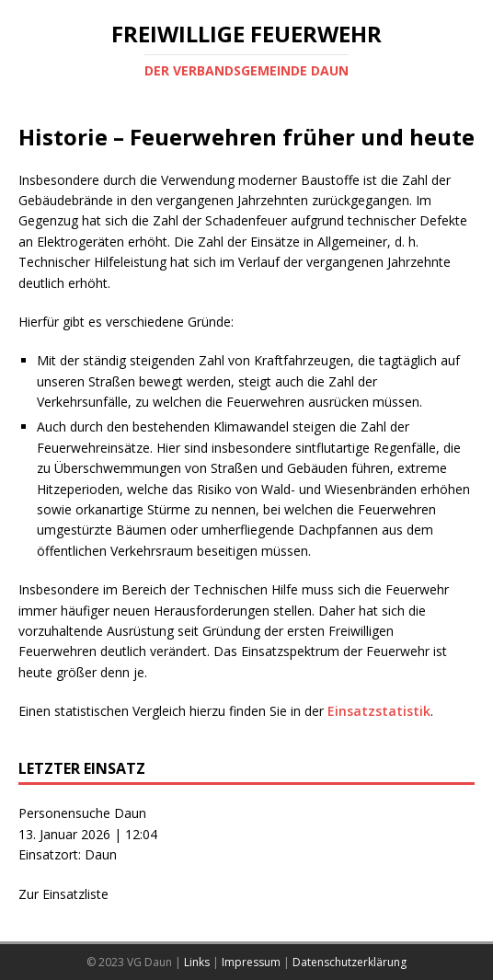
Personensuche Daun (82, 813)
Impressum (251, 962)
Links (197, 962)
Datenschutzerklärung (350, 962)
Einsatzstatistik (379, 711)
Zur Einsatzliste (63, 894)
